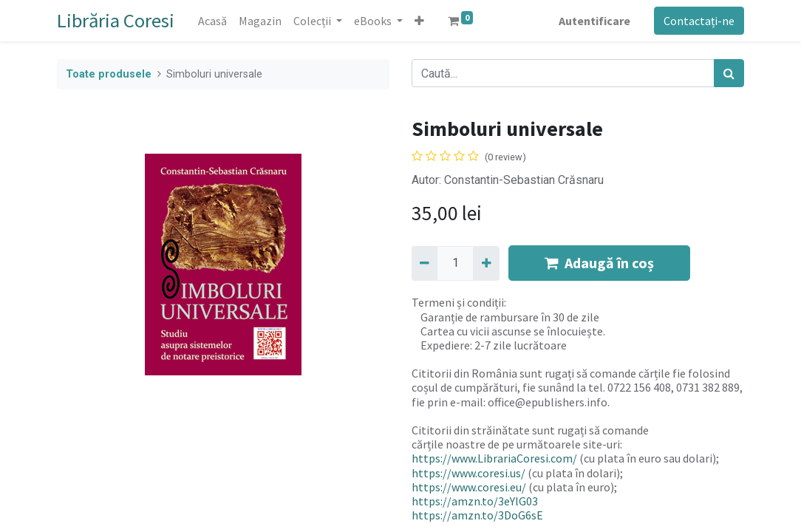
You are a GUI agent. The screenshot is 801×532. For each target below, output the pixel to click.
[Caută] (729, 73)
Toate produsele (109, 74)
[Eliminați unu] (425, 263)
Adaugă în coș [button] (599, 263)
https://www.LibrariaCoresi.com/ (494, 458)
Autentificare (594, 21)
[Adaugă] (486, 263)
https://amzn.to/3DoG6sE (477, 515)
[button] (419, 21)
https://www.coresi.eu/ (469, 487)
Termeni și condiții (458, 302)
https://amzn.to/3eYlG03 (475, 501)
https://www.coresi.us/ (468, 473)
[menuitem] (212, 21)
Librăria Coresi (116, 20)
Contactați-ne (699, 21)
